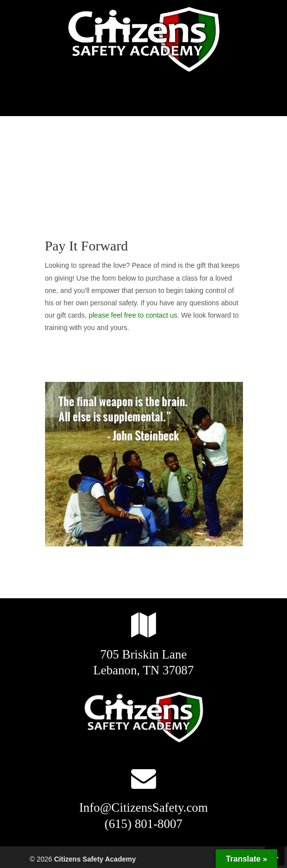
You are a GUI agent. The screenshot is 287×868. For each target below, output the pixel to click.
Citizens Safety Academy (143, 40)
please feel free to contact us (133, 315)
